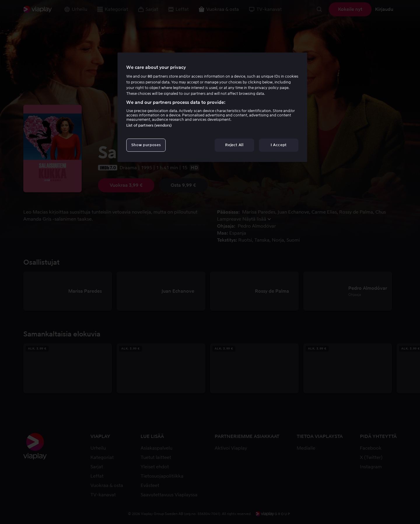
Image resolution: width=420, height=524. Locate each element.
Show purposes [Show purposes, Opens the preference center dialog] (146, 145)
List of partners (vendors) (149, 125)
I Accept (279, 145)
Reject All (234, 145)
